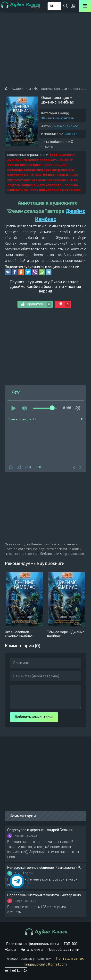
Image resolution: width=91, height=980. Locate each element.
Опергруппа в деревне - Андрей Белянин (40, 830)
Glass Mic (70, 134)
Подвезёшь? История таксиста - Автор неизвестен (45, 895)
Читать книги (32, 950)
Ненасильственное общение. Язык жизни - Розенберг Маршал (45, 868)
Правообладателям (63, 950)
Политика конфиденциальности (33, 944)
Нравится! (36, 304)
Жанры (10, 950)
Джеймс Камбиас (65, 126)
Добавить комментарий (34, 717)
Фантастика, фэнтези (58, 118)
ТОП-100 (70, 944)
